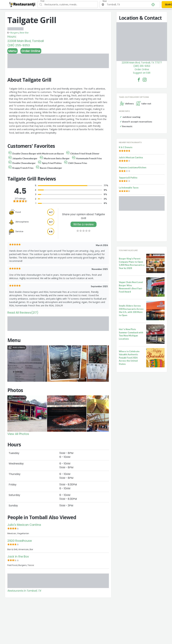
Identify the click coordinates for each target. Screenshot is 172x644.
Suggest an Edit (142, 73)
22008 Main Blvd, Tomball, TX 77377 (142, 63)
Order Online (31, 51)
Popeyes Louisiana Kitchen (133, 167)
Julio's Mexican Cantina (24, 525)
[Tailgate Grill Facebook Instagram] (145, 80)
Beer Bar (24, 33)
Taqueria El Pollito (128, 178)
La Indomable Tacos (129, 188)
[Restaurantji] (22, 4)
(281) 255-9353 (19, 45)
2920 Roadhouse (20, 541)
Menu (12, 51)
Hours (12, 37)
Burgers (15, 33)
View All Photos (18, 434)
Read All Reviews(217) (23, 313)
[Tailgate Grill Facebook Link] (139, 80)
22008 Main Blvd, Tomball (26, 41)
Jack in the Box (18, 556)
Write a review (84, 224)
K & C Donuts (126, 147)
